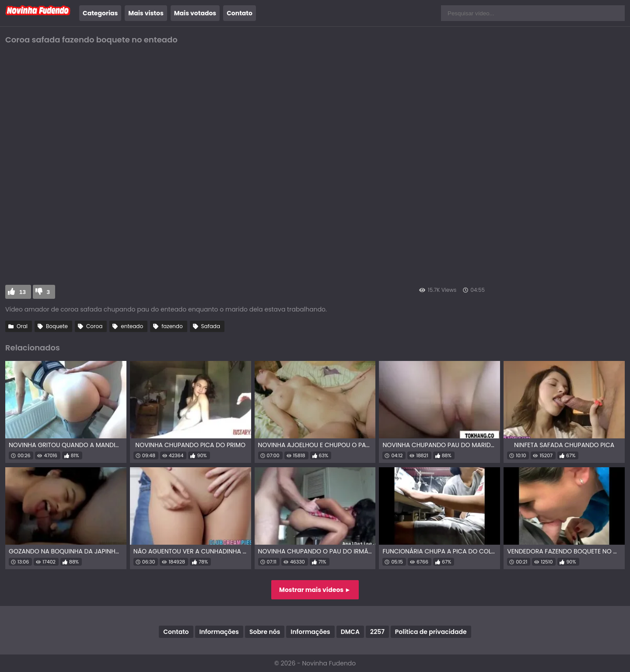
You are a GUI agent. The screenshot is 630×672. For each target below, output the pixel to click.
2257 (377, 632)
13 (23, 292)
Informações (219, 632)
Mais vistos (146, 13)
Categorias (100, 13)
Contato (240, 13)
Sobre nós (265, 632)
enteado (132, 326)
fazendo (172, 326)
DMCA (350, 632)
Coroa (94, 326)
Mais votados (195, 13)
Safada (211, 326)
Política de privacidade (431, 632)
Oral (22, 326)
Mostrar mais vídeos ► (315, 590)
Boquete (57, 326)
